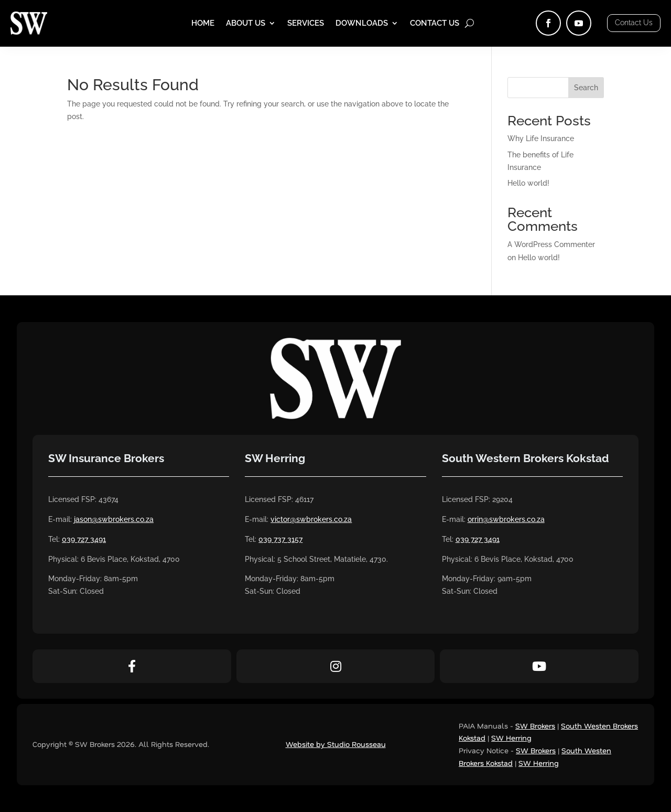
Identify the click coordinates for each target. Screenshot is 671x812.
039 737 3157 (280, 539)
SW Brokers (535, 726)
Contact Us (435, 24)
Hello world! (528, 183)
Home (203, 24)
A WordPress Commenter (551, 244)
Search (586, 88)
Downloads (362, 24)
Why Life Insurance (541, 138)
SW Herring (511, 738)
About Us (246, 24)
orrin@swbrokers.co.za (506, 519)
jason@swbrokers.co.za (114, 519)
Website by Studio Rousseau (336, 744)
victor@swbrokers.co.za (311, 519)
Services (306, 24)
